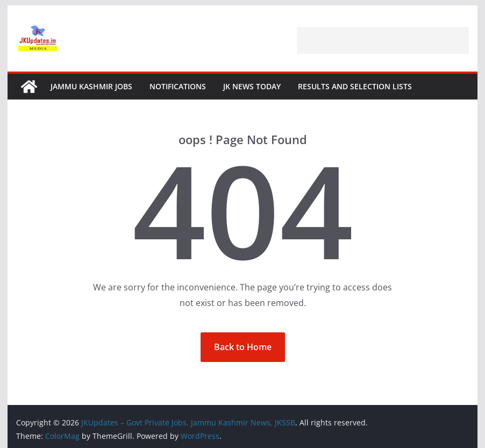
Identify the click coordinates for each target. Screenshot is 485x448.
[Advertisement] (383, 40)
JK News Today (252, 86)
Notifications (178, 86)
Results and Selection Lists (355, 86)
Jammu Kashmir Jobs (91, 86)
